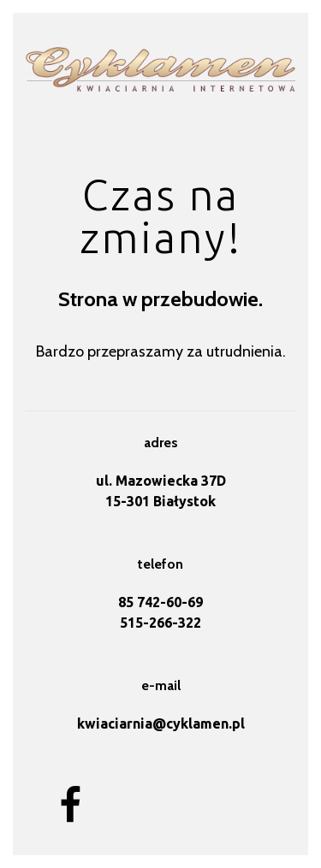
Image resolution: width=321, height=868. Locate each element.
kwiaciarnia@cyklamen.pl (161, 723)
